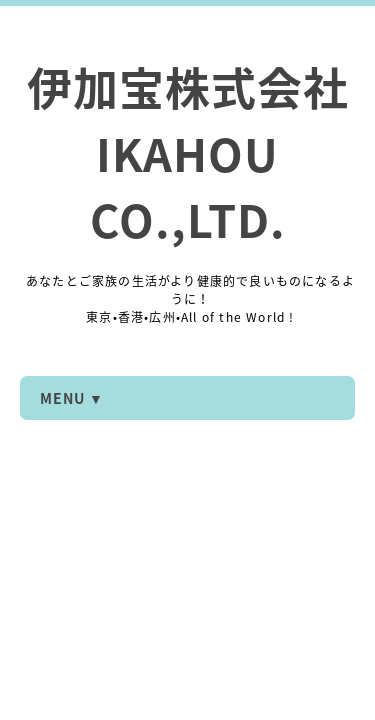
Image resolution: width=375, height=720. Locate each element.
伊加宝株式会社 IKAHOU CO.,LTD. (188, 153)
